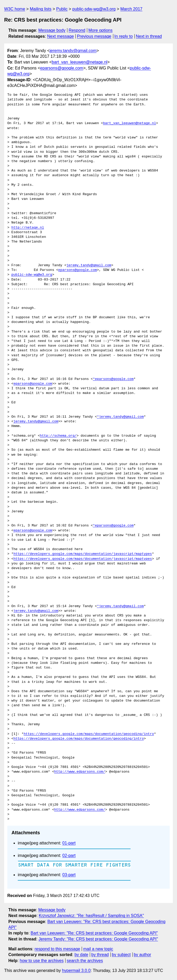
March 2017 (131, 9)
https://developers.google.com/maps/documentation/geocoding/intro (89, 734)
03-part (69, 875)
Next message (61, 36)
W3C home (15, 9)
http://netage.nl (28, 228)
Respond (77, 30)
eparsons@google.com (62, 68)
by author (142, 955)
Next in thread (149, 36)
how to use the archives (42, 961)
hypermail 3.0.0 (76, 971)
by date (81, 955)
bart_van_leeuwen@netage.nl (79, 62)
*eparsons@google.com (113, 379)
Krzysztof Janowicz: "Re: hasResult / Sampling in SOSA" (92, 916)
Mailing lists (41, 9)
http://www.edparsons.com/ (79, 772)
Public (62, 9)
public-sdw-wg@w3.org (94, 9)
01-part (69, 843)
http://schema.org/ (58, 436)
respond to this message (57, 949)
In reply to (123, 36)
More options (101, 30)
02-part (69, 855)
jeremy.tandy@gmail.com (73, 51)
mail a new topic (98, 949)
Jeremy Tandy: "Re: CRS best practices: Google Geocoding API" (98, 939)
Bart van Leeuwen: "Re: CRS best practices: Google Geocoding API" (94, 933)
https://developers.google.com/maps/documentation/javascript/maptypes (82, 554)
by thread (100, 955)
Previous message (94, 36)
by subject (121, 955)
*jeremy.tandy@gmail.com (120, 417)
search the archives (85, 961)
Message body (52, 30)
